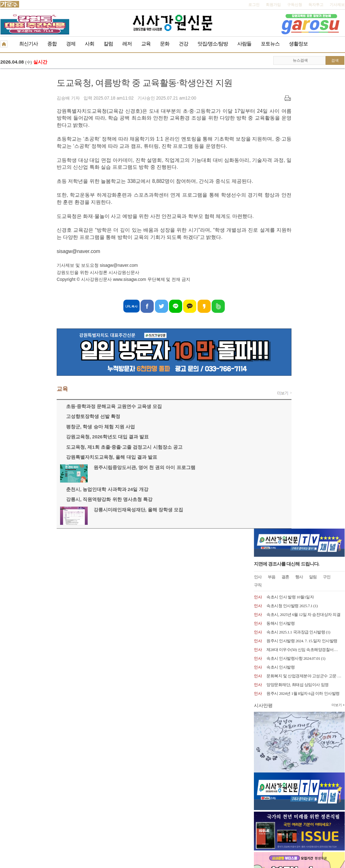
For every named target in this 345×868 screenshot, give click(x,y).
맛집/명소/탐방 (213, 44)
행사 (299, 118)
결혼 (285, 118)
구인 (327, 118)
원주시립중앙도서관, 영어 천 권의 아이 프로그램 (88, 468)
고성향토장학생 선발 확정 (37, 417)
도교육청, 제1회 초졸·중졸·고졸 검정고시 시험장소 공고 (68, 448)
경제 (71, 44)
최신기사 (28, 44)
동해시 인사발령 (281, 164)
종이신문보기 (159, 555)
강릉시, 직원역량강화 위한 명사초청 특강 (53, 500)
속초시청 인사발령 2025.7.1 (289, 147)
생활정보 (298, 44)
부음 (271, 118)
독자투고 (316, 5)
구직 (258, 126)
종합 (52, 44)
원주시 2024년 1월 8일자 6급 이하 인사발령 (303, 234)
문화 (165, 44)
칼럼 (108, 44)
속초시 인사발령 (281, 208)
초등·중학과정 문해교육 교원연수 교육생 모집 (58, 407)
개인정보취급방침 (15, 555)
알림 (313, 118)
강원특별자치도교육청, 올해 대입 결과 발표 (55, 458)
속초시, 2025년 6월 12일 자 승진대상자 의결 (303, 155)
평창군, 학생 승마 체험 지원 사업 (44, 427)
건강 (183, 44)
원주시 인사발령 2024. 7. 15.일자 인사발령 (302, 182)
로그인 (254, 5)
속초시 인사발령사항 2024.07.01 (293, 199)
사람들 (244, 44)
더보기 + (338, 246)
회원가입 (273, 5)
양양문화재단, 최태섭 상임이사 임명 (298, 226)
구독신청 (295, 5)
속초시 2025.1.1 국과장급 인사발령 (296, 173)
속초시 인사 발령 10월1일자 (290, 138)
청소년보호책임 (49, 555)
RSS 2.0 (74, 555)
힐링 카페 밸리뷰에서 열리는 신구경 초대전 (111, 62)
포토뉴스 (270, 44)
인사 (258, 118)
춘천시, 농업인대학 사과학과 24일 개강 (51, 490)
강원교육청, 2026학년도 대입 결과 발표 (51, 437)
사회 (90, 44)
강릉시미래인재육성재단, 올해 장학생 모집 (82, 510)
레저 (127, 44)
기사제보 (337, 5)
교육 (146, 44)
